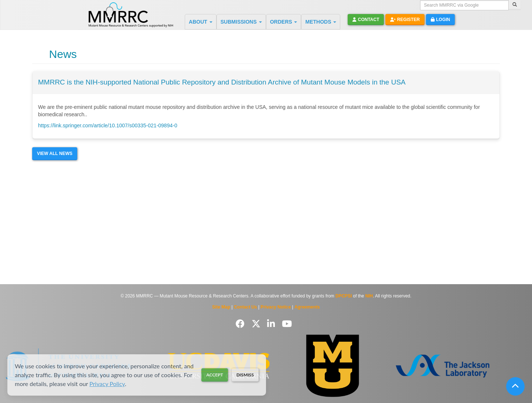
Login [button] (440, 20)
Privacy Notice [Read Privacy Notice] (276, 307)
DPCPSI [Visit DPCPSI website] (344, 296)
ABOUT (201, 22)
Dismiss (245, 375)
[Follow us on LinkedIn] (272, 324)
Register (405, 20)
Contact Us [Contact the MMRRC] (245, 307)
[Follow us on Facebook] (241, 324)
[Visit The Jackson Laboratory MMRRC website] (443, 366)
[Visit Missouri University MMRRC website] (332, 366)
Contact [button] (366, 20)
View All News (55, 154)
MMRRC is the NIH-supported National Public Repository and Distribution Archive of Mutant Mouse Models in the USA (222, 82)
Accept (214, 375)
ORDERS (284, 22)
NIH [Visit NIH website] (369, 296)
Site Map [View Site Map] (221, 307)
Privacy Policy (107, 384)
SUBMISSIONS (241, 22)
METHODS (321, 22)
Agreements (307, 307)
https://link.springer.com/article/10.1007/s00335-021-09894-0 (108, 125)
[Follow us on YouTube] (287, 324)
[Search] (515, 5)
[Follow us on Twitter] (257, 324)
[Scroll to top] (515, 386)
